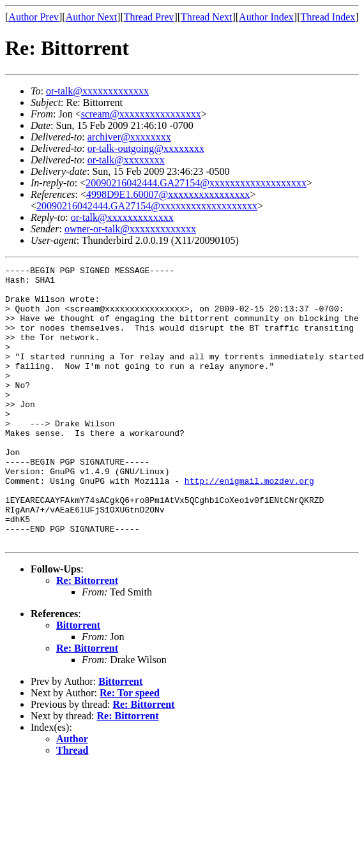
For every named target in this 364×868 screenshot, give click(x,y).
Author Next (91, 17)
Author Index (266, 17)
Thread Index (328, 17)
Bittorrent (78, 681)
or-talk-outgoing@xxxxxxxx (146, 148)
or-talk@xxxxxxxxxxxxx (97, 91)
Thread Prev (149, 17)
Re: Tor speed (130, 748)
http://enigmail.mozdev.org (249, 525)
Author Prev (34, 17)
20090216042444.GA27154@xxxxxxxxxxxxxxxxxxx (196, 183)
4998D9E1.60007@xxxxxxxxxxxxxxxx (168, 194)
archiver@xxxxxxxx (129, 137)
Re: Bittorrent (87, 636)
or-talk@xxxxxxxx (126, 160)
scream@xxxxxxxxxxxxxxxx (141, 114)
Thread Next (206, 17)
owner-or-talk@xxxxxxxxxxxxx (130, 229)
